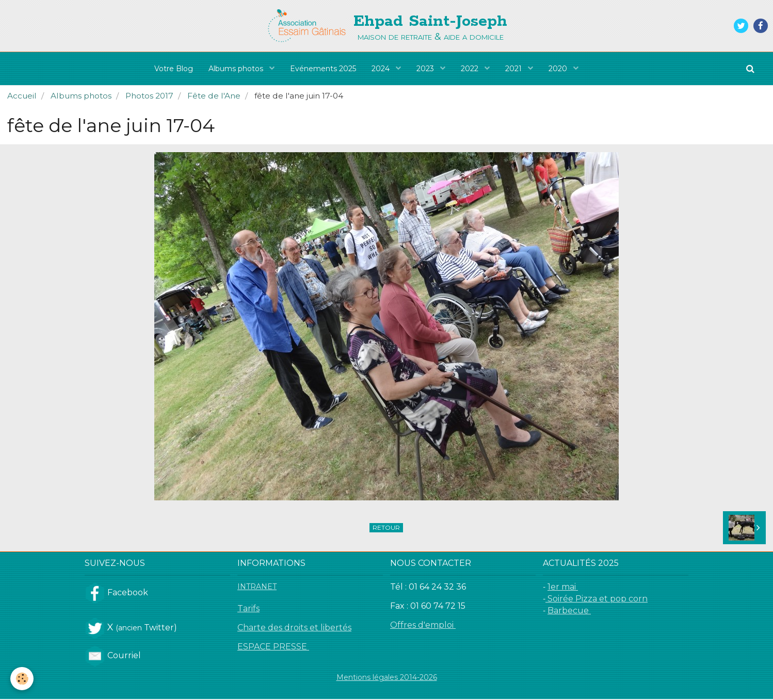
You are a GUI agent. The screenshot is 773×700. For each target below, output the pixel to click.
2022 (471, 69)
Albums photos (237, 69)
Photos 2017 (149, 97)
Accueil (22, 97)
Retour (386, 528)
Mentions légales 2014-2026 (387, 678)
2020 (559, 69)
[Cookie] (22, 679)
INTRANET (257, 588)
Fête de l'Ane (214, 97)
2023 (426, 69)
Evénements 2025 (323, 69)
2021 (514, 69)
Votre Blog (174, 69)
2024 (382, 69)
